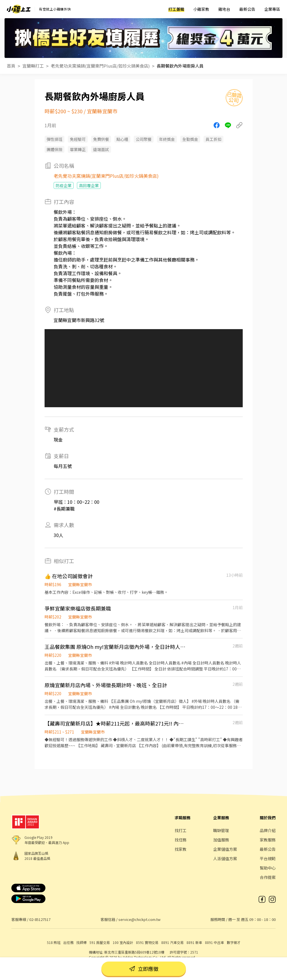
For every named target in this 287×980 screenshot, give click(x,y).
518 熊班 (54, 942)
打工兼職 (176, 9)
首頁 (11, 66)
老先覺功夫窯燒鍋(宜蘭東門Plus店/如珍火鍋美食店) (100, 66)
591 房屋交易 (100, 942)
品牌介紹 (268, 830)
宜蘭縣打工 (33, 66)
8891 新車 (194, 942)
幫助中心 (268, 868)
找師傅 (81, 942)
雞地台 (224, 9)
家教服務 (268, 840)
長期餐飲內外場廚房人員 (180, 66)
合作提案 (268, 877)
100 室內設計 (123, 942)
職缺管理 (221, 830)
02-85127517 (40, 919)
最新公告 (247, 9)
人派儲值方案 (225, 858)
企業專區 (272, 9)
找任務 (181, 840)
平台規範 (268, 858)
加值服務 (221, 840)
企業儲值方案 (225, 849)
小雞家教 (201, 9)
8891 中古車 (214, 942)
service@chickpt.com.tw (139, 919)
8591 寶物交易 (147, 942)
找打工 (181, 830)
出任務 (68, 942)
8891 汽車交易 (172, 942)
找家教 (181, 849)
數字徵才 (234, 942)
